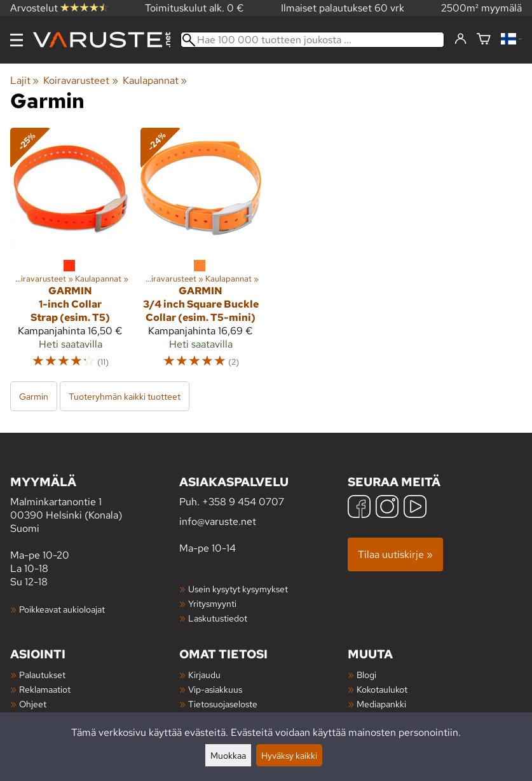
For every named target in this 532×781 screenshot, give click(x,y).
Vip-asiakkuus (215, 689)
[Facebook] (359, 508)
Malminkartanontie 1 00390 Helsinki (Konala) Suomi (95, 504)
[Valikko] (17, 40)
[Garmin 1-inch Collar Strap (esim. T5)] (70, 254)
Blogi (366, 675)
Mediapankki (381, 704)
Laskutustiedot (218, 618)
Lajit (24, 80)
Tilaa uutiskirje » (395, 554)
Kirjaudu (204, 675)
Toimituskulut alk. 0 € (194, 8)
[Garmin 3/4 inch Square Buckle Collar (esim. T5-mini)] (201, 254)
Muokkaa (228, 755)
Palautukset (42, 675)
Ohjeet (33, 704)
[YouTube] (415, 508)
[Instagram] (387, 508)
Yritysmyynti (212, 603)
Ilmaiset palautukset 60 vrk (343, 8)
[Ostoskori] (484, 40)
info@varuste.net (218, 521)
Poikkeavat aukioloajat (62, 609)
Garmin (34, 396)
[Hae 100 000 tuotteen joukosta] (312, 40)
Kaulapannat (155, 80)
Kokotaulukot (382, 689)
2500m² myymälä (481, 8)
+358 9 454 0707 (243, 502)
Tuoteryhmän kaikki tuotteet (125, 396)
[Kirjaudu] (460, 39)
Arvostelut (59, 8)
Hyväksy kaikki (289, 755)
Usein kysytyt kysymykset (238, 589)
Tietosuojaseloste (223, 704)
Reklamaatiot (45, 689)
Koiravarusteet (80, 80)
